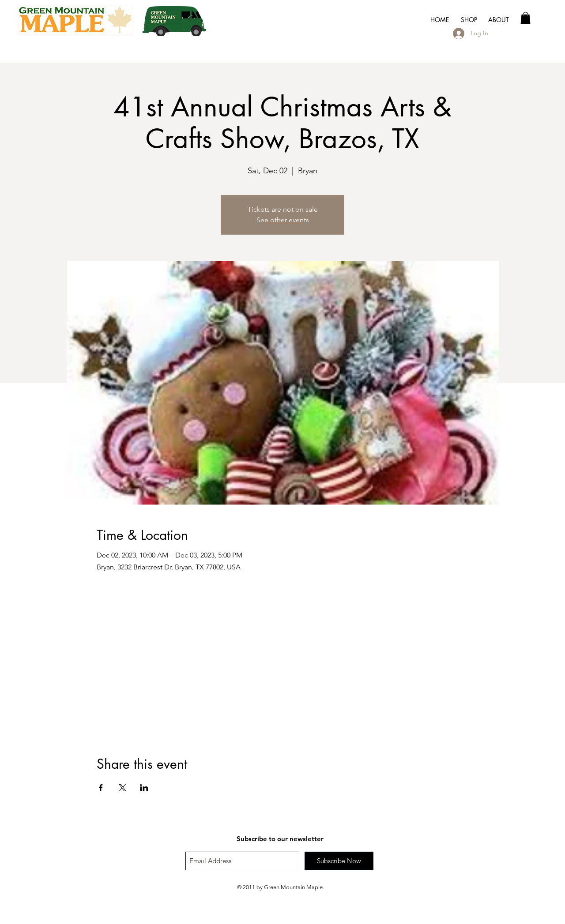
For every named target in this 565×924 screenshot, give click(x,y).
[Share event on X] (122, 788)
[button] (499, 20)
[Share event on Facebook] (101, 788)
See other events (283, 220)
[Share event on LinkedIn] (144, 788)
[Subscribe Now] (339, 861)
